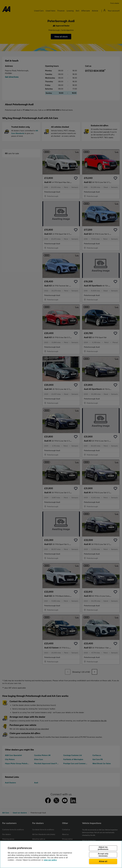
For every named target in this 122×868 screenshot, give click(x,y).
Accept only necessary (103, 855)
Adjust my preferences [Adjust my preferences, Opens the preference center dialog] (103, 848)
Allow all (103, 861)
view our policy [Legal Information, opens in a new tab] (50, 860)
